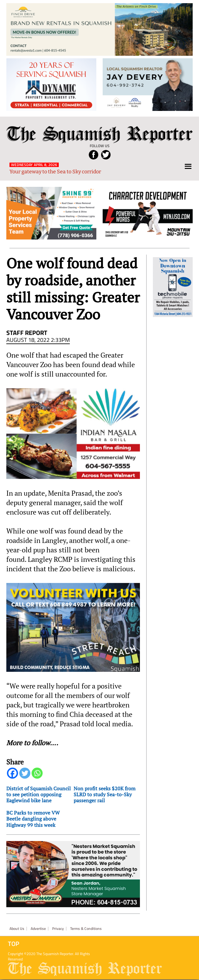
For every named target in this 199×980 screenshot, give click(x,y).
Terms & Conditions (86, 929)
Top (14, 944)
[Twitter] (25, 773)
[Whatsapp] (37, 773)
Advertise (38, 929)
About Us (17, 929)
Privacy (58, 929)
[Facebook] (12, 773)
